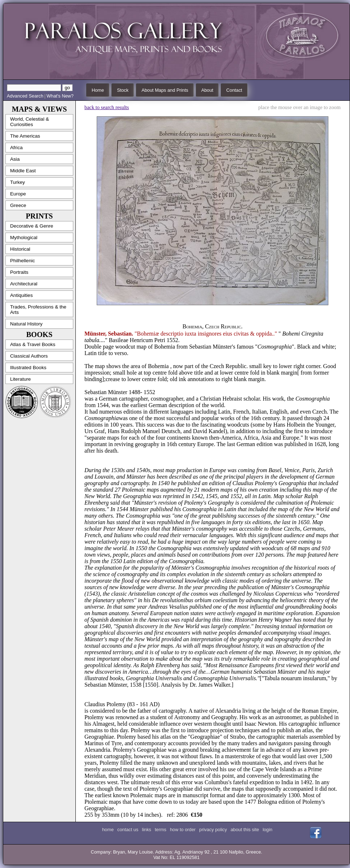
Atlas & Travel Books (33, 344)
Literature (20, 379)
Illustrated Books (28, 368)
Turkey (17, 182)
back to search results (107, 107)
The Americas (25, 136)
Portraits (19, 272)
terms (161, 830)
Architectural (24, 284)
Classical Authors (29, 356)
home (108, 830)
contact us (128, 830)
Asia (15, 159)
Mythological (24, 237)
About (207, 90)
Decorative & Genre (32, 226)
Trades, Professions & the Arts (38, 310)
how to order (183, 830)
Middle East (23, 171)
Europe (18, 194)
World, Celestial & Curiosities (30, 122)
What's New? (60, 96)
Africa (16, 148)
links (146, 830)
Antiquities (21, 295)
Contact (234, 90)
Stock (123, 90)
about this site (245, 830)
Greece (18, 205)
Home (98, 90)
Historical (20, 249)
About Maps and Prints (165, 90)
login (268, 830)
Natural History (26, 324)
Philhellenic (23, 261)
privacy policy (213, 830)
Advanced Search (25, 96)
